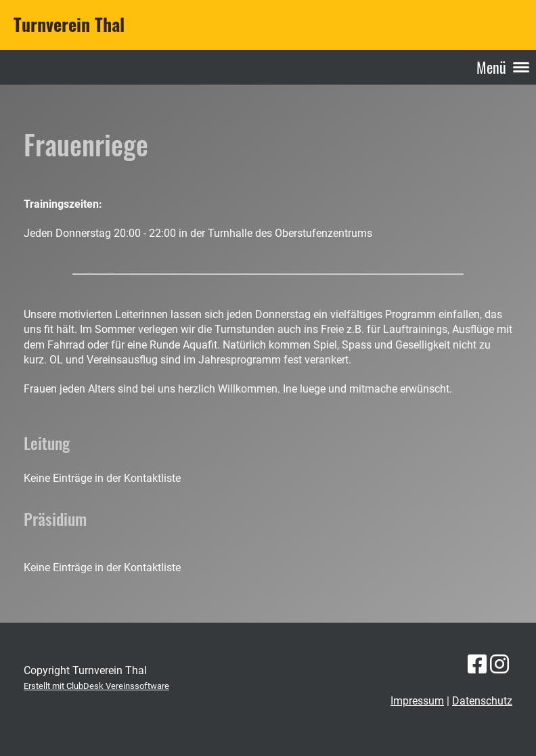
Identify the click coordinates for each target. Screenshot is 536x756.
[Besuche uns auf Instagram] (499, 665)
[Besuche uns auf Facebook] (477, 665)
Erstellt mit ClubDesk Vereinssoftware (96, 686)
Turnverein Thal (69, 24)
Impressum (417, 701)
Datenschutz (482, 701)
